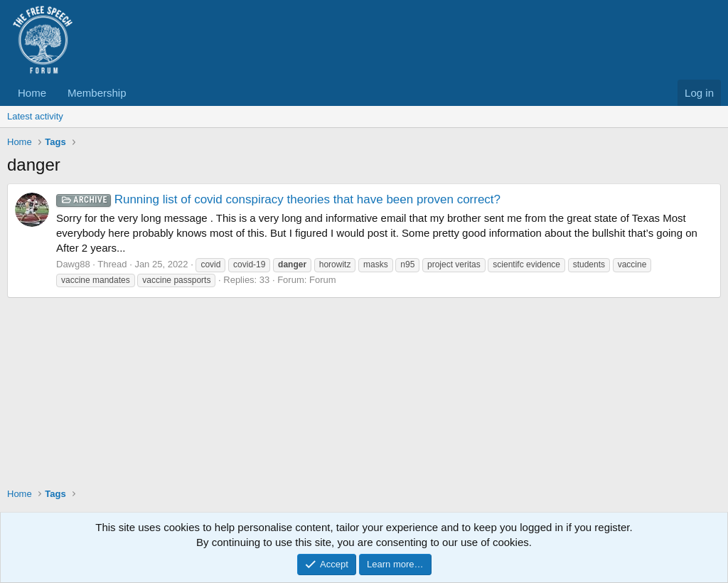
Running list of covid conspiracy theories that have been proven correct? (278, 199)
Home (32, 93)
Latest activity (35, 116)
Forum (323, 280)
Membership (97, 93)
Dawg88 (73, 264)
